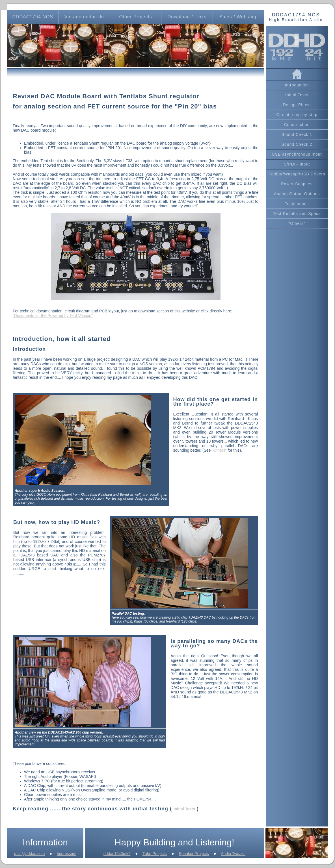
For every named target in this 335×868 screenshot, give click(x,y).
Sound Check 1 (297, 134)
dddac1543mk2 (117, 854)
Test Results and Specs (297, 214)
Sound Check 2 (297, 144)
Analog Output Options (297, 194)
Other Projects (135, 17)
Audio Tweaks (233, 854)
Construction (297, 125)
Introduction (297, 85)
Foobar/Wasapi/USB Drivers (297, 174)
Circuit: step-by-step (297, 115)
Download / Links (187, 17)
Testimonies (297, 204)
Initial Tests (297, 95)
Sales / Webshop (239, 17)
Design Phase (297, 105)
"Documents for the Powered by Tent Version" (53, 316)
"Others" (297, 223)
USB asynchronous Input (297, 154)
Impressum (67, 854)
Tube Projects (155, 854)
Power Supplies (297, 184)
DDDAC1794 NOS (33, 17)
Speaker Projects (194, 854)
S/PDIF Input (297, 164)
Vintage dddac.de (84, 17)
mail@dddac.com (29, 854)
